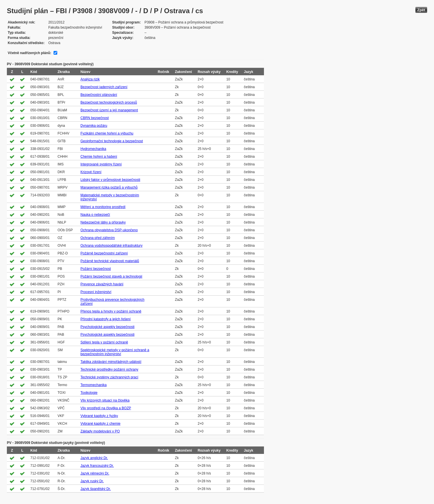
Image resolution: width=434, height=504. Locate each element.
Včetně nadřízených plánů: (29, 53)
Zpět (421, 10)
